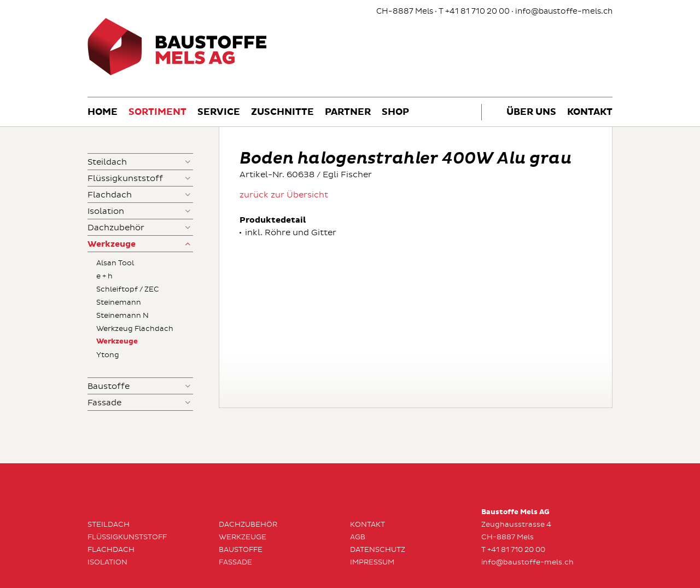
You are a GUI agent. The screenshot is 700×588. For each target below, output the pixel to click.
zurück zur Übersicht (284, 195)
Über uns (531, 112)
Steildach (107, 162)
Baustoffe (109, 386)
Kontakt (590, 112)
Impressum (372, 562)
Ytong (108, 355)
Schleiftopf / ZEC (128, 289)
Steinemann (119, 302)
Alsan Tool (115, 263)
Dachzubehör (116, 228)
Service (219, 112)
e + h (104, 276)
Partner (348, 112)
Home (103, 112)
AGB (358, 537)
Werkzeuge (112, 244)
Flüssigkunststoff (125, 179)
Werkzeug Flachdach (135, 329)
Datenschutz (378, 550)
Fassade (104, 403)
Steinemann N (122, 316)
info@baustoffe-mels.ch (564, 11)
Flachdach (110, 195)
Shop (395, 112)
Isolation (106, 211)
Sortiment (157, 112)
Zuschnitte (282, 112)
